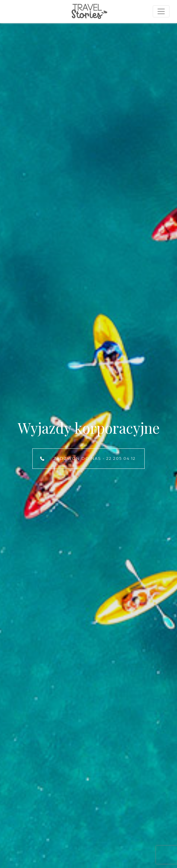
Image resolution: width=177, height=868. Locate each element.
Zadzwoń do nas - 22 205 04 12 (94, 458)
